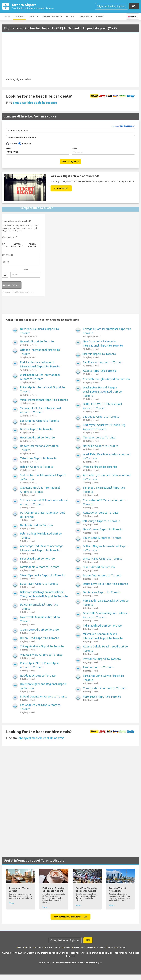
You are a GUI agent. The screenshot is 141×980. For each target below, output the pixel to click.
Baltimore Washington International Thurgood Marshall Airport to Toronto (44, 596)
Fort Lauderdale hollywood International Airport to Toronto (44, 367)
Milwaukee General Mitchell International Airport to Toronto (107, 638)
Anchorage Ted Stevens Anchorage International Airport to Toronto (44, 550)
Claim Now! (61, 189)
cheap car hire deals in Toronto (35, 103)
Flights (19, 17)
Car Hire (33, 17)
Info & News (85, 17)
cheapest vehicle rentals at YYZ (41, 739)
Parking (70, 17)
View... (12, 904)
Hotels (100, 17)
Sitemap (122, 948)
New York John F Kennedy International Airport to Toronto (107, 346)
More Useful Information (70, 917)
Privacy (112, 948)
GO (134, 6)
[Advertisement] (70, 58)
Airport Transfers (51, 17)
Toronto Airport (33, 7)
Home (7, 17)
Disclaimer (101, 948)
